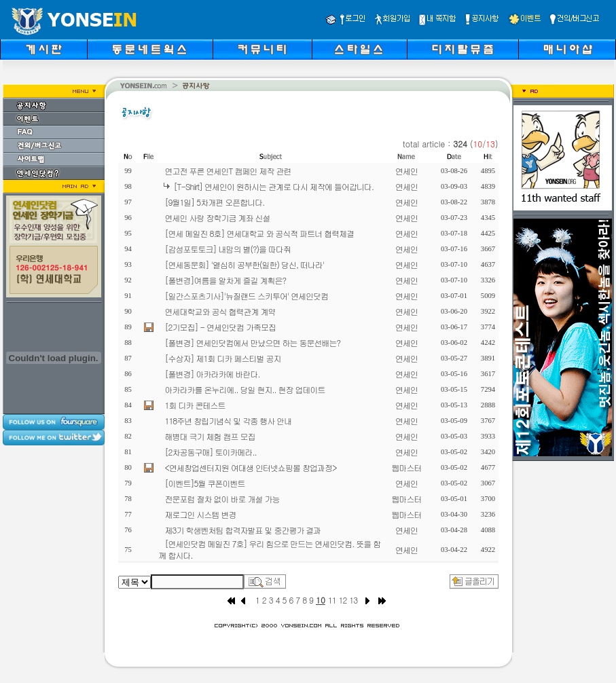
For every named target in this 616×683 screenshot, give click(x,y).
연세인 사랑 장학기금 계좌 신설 (218, 218)
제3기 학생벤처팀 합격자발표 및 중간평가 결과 (243, 530)
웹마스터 (407, 467)
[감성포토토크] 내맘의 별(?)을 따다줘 (228, 249)
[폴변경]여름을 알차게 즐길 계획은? (226, 280)
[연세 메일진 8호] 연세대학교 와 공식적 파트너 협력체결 (260, 233)
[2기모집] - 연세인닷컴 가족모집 (220, 327)
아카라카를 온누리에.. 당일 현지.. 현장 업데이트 (245, 389)
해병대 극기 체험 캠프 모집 (210, 436)
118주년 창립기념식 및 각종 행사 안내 (229, 421)
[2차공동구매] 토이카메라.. (211, 452)
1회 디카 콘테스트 (195, 405)
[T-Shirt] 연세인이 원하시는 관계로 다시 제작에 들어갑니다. (274, 186)
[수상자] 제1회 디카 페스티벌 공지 (223, 358)
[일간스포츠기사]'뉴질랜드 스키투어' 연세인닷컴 (247, 296)
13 (353, 600)
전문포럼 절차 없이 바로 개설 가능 (222, 499)
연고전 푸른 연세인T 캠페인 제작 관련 (228, 171)
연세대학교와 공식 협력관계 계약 (220, 311)
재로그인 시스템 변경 (201, 514)
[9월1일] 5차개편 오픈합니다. (215, 202)
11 (332, 600)
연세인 (406, 171)
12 (343, 600)
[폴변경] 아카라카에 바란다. (213, 374)
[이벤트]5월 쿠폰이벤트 (205, 483)
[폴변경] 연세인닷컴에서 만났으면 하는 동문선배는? (253, 343)
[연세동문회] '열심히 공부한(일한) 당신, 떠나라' (245, 264)
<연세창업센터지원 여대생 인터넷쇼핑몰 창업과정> (251, 467)
